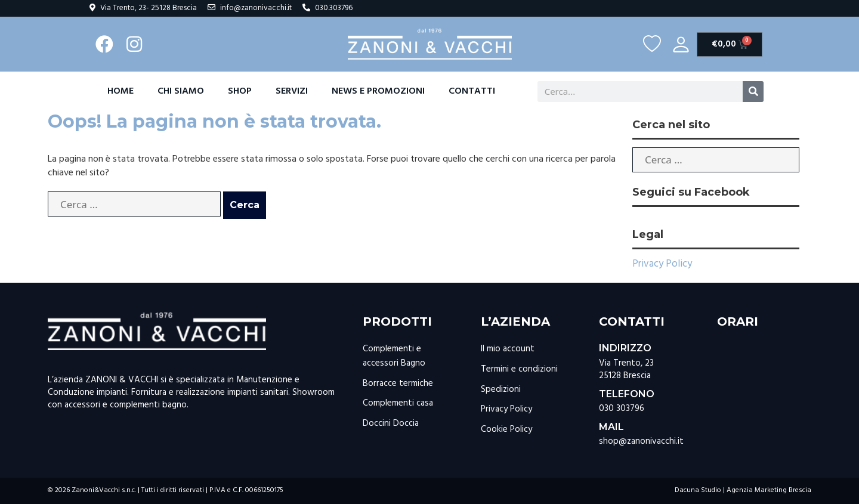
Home (120, 91)
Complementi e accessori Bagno (394, 356)
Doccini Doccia (391, 423)
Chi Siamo (181, 91)
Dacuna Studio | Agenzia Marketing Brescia (743, 490)
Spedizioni (501, 389)
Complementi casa (398, 403)
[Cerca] (753, 92)
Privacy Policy (662, 264)
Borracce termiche (398, 384)
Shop (240, 91)
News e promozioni (378, 91)
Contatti (472, 91)
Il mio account (508, 349)
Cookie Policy (506, 429)
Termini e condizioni (519, 369)
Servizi (292, 91)
